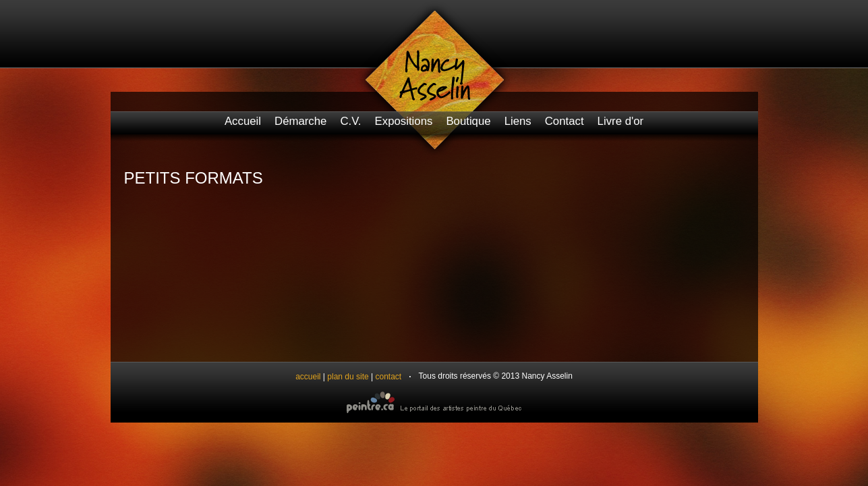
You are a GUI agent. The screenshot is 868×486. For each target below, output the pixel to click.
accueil (308, 377)
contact (389, 377)
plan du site (348, 377)
